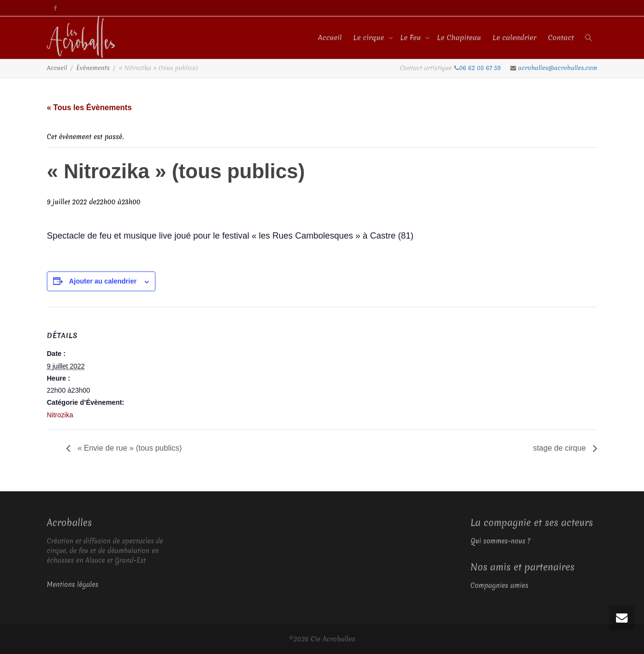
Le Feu (412, 38)
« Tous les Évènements (89, 107)
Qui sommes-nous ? (501, 541)
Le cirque (370, 38)
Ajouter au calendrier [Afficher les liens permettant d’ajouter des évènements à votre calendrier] (103, 281)
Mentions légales (73, 584)
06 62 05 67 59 (481, 68)
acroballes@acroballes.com (558, 68)
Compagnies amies (500, 585)
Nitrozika (60, 415)
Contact (561, 38)
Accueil (330, 38)
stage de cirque (560, 448)
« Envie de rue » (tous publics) (129, 448)
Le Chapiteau (459, 38)
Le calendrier (514, 38)
